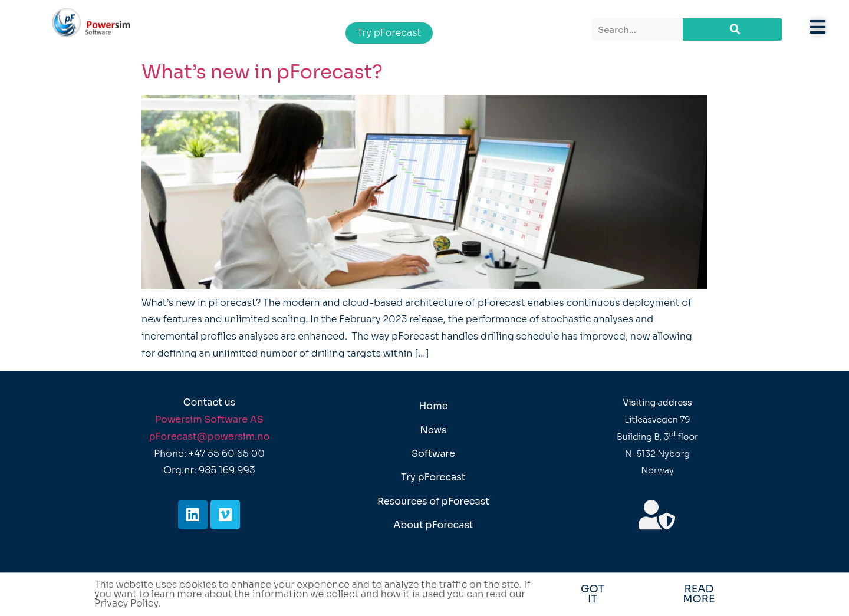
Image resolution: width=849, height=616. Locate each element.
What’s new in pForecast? (262, 72)
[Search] (732, 30)
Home (433, 406)
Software (433, 454)
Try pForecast (433, 477)
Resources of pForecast (433, 501)
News (433, 430)
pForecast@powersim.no (210, 437)
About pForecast (433, 525)
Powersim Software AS (209, 419)
